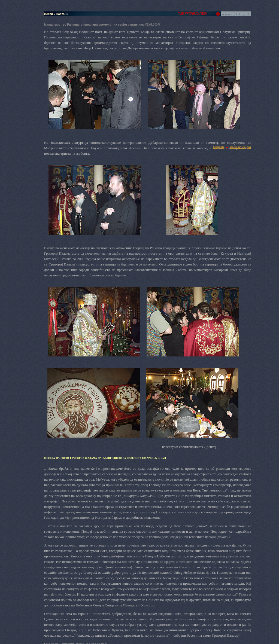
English (219, 147)
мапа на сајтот (241, 147)
